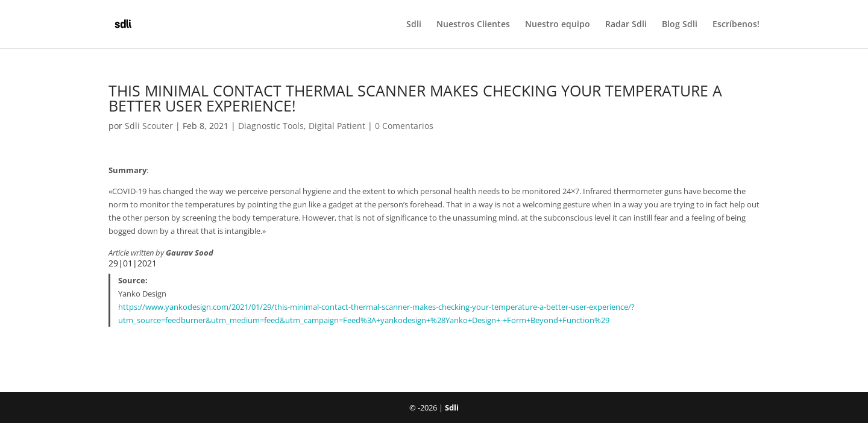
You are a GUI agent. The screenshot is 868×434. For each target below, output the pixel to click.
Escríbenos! (736, 25)
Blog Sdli (680, 25)
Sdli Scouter (149, 126)
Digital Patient (337, 126)
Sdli (414, 25)
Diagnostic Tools (271, 126)
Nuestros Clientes (473, 25)
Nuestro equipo (558, 25)
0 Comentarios (404, 126)
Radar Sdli (626, 25)
